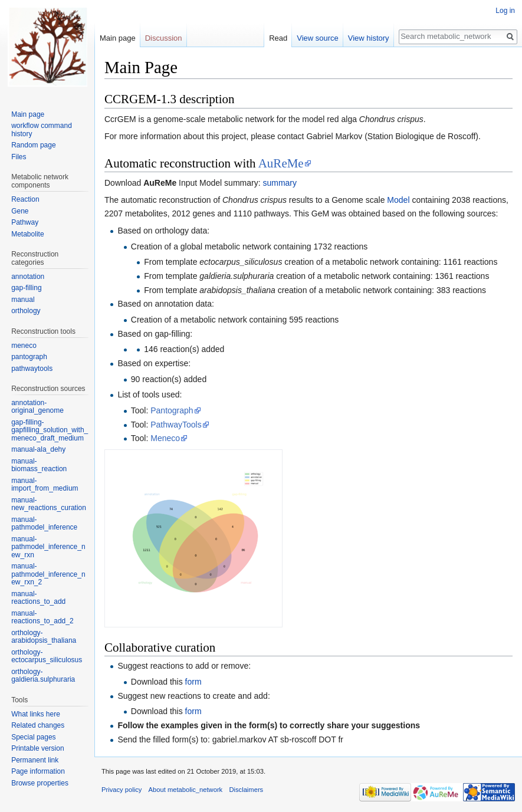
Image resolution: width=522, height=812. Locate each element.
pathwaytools (32, 369)
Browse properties (40, 783)
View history (369, 38)
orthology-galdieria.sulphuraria (43, 676)
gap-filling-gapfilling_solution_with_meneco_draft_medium (50, 430)
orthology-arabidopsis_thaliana (44, 637)
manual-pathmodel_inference (44, 524)
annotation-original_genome (37, 407)
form (193, 682)
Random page (33, 145)
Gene (20, 211)
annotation (28, 277)
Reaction (25, 199)
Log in (505, 11)
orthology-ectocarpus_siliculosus (47, 656)
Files (19, 157)
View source (318, 38)
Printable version (37, 748)
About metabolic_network (186, 790)
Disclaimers (246, 790)
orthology (26, 311)
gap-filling (26, 288)
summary (280, 183)
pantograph (29, 357)
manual (23, 300)
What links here (36, 714)
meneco (24, 346)
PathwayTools (176, 425)
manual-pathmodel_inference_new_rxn (48, 547)
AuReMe (281, 163)
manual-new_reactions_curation (49, 504)
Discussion (164, 38)
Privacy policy (122, 790)
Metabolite (27, 234)
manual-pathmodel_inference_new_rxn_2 (48, 574)
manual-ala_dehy (38, 449)
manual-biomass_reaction (39, 465)
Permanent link (35, 760)
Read (278, 38)
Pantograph (172, 410)
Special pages (33, 737)
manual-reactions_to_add (38, 598)
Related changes (38, 725)
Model (398, 200)
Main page (118, 38)
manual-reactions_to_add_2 (42, 617)
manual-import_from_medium (45, 485)
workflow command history (42, 130)
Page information (38, 771)
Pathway (25, 222)
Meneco (165, 438)
